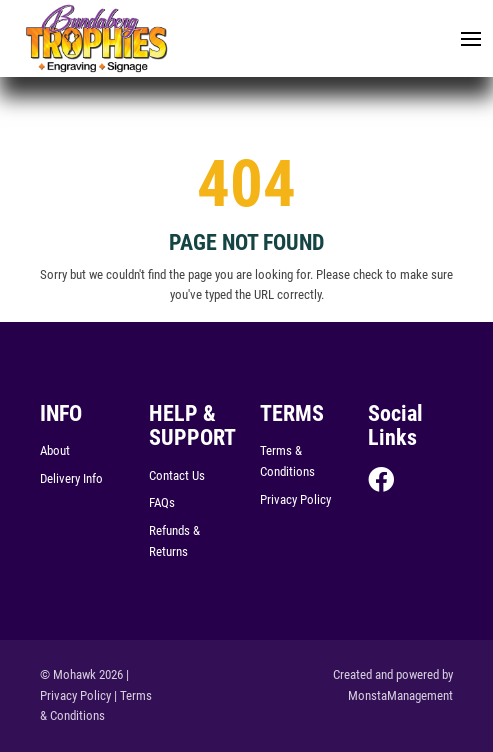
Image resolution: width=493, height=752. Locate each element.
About (55, 450)
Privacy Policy (295, 499)
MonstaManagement (400, 695)
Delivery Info (71, 478)
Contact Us (177, 475)
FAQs (162, 502)
